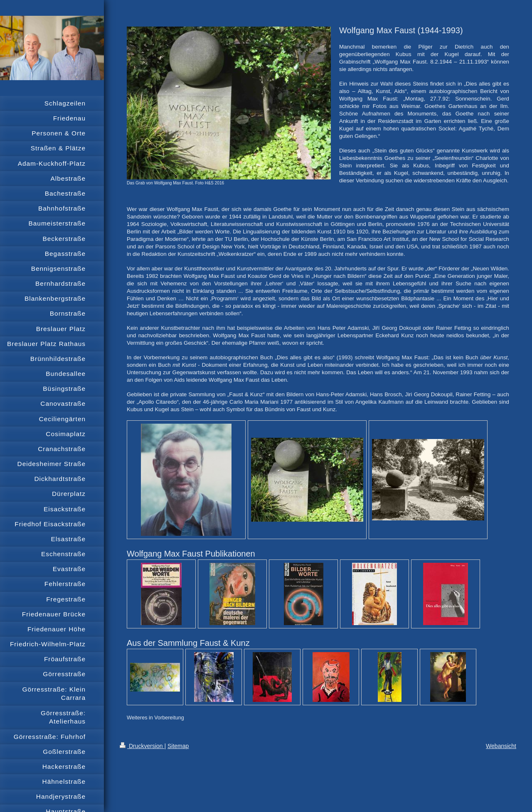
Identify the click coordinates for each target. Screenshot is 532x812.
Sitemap (178, 746)
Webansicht (501, 746)
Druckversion (142, 746)
